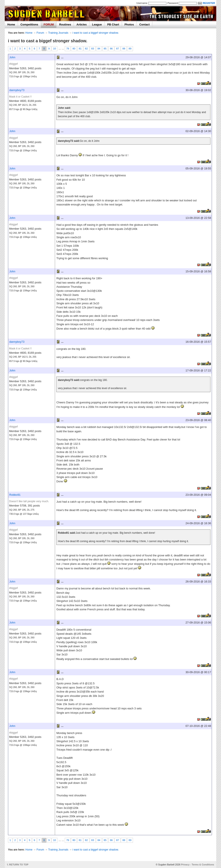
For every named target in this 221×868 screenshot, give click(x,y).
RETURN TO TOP (19, 865)
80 (74, 49)
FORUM (49, 24)
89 (130, 49)
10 (54, 49)
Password (173, 3)
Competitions (29, 24)
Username (142, 3)
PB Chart (113, 24)
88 (124, 49)
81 (80, 49)
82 (86, 49)
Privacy (185, 865)
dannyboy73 (17, 90)
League (97, 24)
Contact (144, 24)
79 (68, 49)
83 (93, 49)
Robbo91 (15, 495)
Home (11, 24)
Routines (65, 24)
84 (99, 49)
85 (105, 49)
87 (118, 49)
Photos (129, 24)
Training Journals (58, 33)
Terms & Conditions (203, 865)
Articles (81, 24)
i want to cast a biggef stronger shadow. (96, 33)
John (12, 57)
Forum (40, 33)
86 (111, 49)
